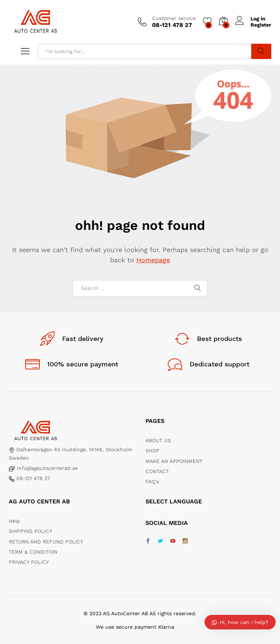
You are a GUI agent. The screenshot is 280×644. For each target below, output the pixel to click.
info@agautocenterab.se (47, 468)
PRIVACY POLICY (29, 562)
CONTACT (157, 471)
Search (261, 51)
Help (14, 521)
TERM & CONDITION (33, 552)
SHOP (152, 451)
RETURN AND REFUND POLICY (46, 542)
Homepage (153, 260)
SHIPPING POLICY (30, 531)
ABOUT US (158, 440)
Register (261, 25)
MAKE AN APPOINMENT (174, 461)
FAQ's (152, 482)
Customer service (174, 18)
